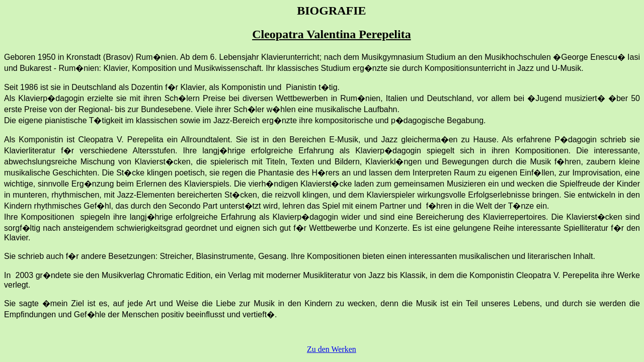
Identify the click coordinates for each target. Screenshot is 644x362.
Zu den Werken (332, 349)
